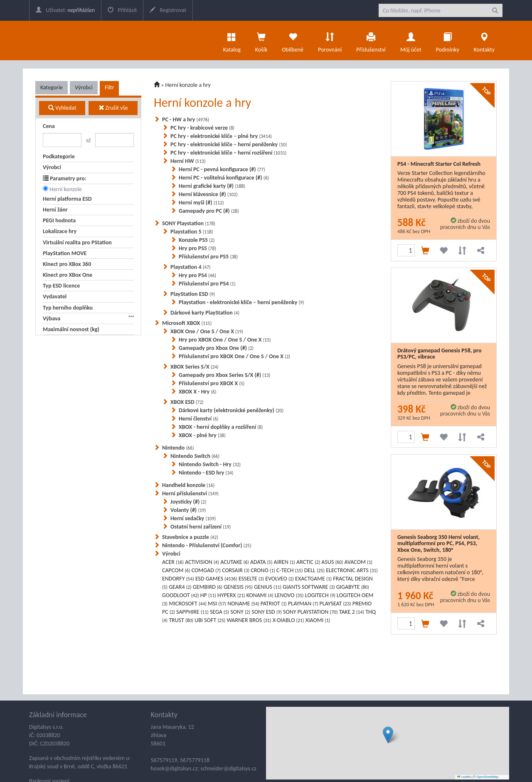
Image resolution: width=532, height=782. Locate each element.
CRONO (263, 570)
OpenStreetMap (487, 777)
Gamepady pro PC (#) (209, 211)
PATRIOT (274, 604)
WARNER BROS (249, 620)
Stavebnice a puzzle (190, 537)
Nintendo (178, 448)
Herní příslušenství (190, 493)
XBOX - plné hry (202, 435)
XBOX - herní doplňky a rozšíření (221, 427)
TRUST (181, 620)
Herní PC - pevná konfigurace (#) (222, 169)
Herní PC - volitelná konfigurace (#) (224, 178)
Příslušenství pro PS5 (208, 257)
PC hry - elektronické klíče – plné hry (221, 136)
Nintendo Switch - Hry (210, 464)
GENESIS (238, 587)
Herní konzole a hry (188, 85)
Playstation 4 (191, 267)
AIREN (284, 562)
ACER (173, 562)
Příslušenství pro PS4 (207, 284)
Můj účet (411, 40)
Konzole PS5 (197, 240)
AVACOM (359, 562)
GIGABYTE (353, 587)
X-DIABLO (288, 620)
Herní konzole (66, 189)
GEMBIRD (208, 587)
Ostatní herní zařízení (201, 527)
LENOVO (289, 595)
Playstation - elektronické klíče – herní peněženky (241, 302)
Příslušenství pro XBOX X (212, 383)
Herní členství (198, 419)
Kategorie (52, 87)
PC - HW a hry (186, 119)
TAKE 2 (352, 612)
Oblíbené (293, 40)
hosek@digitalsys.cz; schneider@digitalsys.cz (204, 768)
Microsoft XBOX (187, 323)
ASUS (332, 562)
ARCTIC (308, 562)
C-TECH (290, 570)
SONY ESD (267, 612)
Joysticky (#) (188, 502)
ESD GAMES (216, 579)
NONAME (243, 604)
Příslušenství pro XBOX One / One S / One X (234, 356)
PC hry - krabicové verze (202, 128)
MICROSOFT (188, 604)
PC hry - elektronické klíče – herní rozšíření (228, 153)
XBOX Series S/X (195, 367)
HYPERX (231, 595)
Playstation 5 (192, 232)
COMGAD (206, 570)
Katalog (232, 40)
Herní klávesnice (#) (208, 194)
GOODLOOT (181, 595)
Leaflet (464, 777)
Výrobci (84, 87)
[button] (388, 735)
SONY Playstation (189, 223)
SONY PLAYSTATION (310, 612)
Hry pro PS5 (197, 248)
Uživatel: (65, 10)
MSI (217, 604)
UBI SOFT (210, 620)
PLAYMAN (303, 604)
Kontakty (484, 40)
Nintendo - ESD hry (206, 473)
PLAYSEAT (335, 604)
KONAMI (260, 595)
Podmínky (448, 40)
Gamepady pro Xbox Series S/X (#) (224, 375)
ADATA (261, 562)
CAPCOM (176, 570)
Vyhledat (62, 108)
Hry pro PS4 (197, 275)
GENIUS (268, 587)
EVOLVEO (280, 579)
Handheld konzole (188, 485)
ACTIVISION (202, 562)
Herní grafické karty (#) (212, 186)
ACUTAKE (235, 562)
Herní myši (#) (201, 203)
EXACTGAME (313, 579)
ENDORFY (178, 579)
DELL (314, 570)
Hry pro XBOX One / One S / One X (225, 340)
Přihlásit (122, 10)
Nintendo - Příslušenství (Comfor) (207, 545)
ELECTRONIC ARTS (352, 570)
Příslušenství (371, 40)
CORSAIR (236, 570)
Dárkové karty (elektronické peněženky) (231, 410)
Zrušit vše (113, 108)
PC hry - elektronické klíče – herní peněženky (229, 144)
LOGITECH (320, 595)
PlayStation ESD (193, 294)
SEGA (219, 612)
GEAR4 (180, 587)
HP (208, 595)
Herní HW (188, 161)
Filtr (109, 87)
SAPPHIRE (192, 612)
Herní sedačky (193, 518)
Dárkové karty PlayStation (205, 313)
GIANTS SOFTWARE (309, 587)
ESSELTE (251, 579)
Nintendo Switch (195, 456)
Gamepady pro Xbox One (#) (216, 348)
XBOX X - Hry (197, 392)
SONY (240, 612)
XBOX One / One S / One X (207, 331)
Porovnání (330, 40)
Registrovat (168, 10)
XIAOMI (318, 620)
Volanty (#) (188, 510)
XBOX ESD (187, 402)
